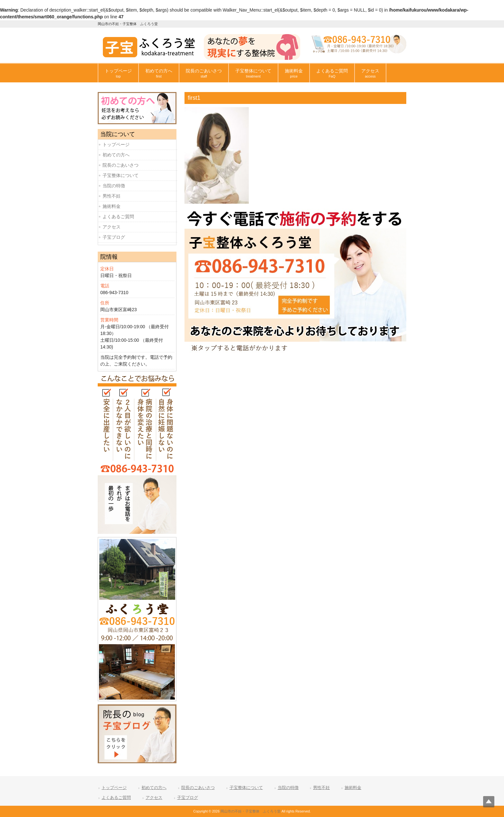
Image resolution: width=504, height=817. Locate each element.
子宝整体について (121, 175)
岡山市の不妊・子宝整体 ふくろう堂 (251, 811)
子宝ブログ (114, 237)
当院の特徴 (114, 186)
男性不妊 (112, 196)
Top (489, 802)
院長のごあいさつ (121, 165)
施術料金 (112, 206)
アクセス (112, 227)
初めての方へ (116, 155)
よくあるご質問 (118, 217)
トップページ (116, 144)
